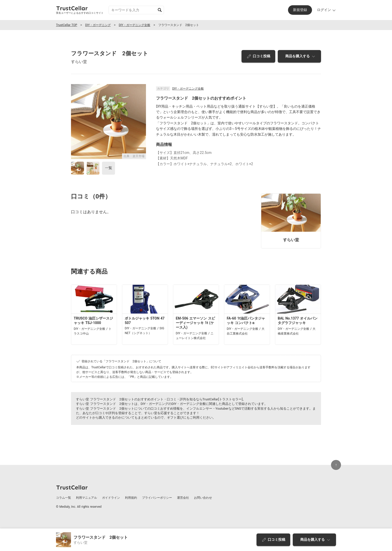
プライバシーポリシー (157, 498)
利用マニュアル (86, 498)
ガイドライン (111, 498)
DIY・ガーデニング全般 (134, 25)
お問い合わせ (203, 498)
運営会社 (183, 498)
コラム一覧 (63, 498)
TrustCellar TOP (67, 25)
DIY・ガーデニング (98, 25)
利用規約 (131, 498)
